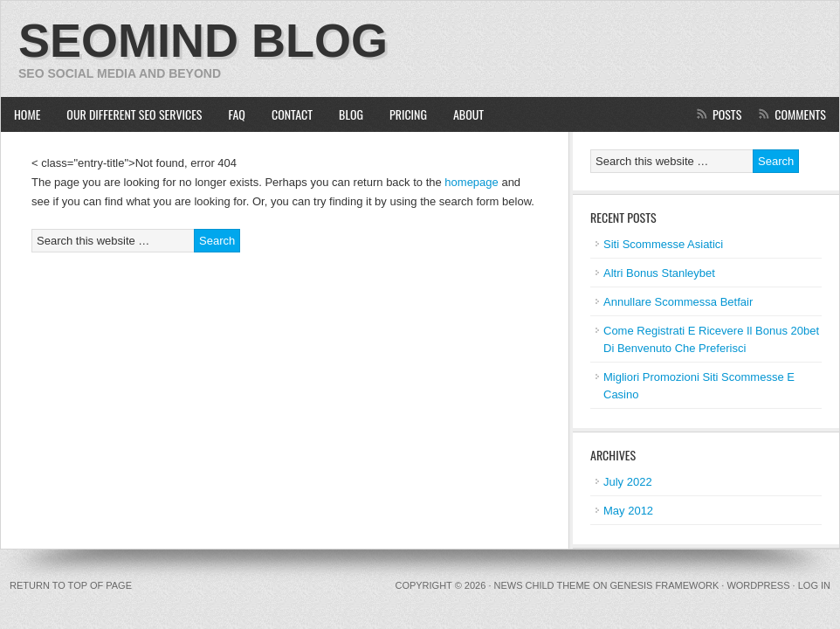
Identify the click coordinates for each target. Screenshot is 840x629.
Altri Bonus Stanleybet (659, 273)
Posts (727, 114)
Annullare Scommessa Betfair (678, 302)
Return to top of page (71, 585)
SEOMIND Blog (203, 40)
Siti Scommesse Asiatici (663, 244)
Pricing (408, 114)
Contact (292, 114)
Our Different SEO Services (127, 114)
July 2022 (628, 482)
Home (27, 114)
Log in (814, 585)
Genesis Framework (665, 585)
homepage (471, 182)
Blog (351, 114)
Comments (800, 114)
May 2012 (628, 511)
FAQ (237, 114)
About (468, 114)
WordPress (758, 585)
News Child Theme (542, 585)
